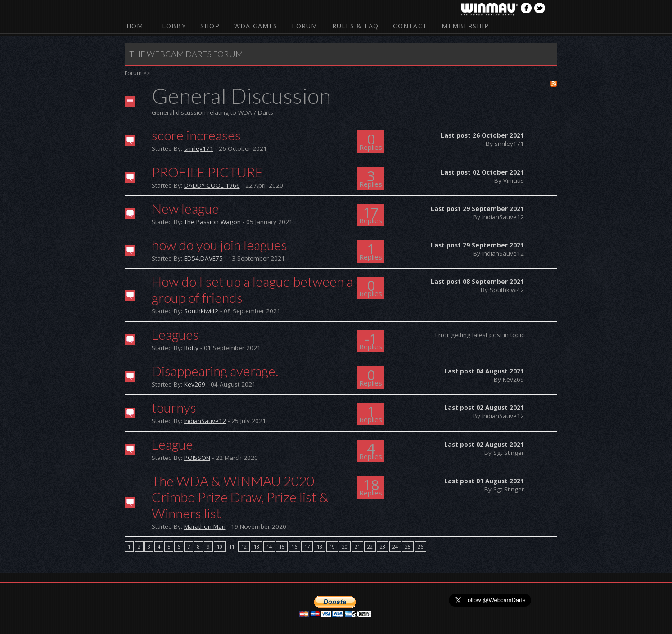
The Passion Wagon (212, 222)
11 (232, 546)
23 (383, 546)
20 (345, 546)
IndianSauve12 (205, 421)
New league (185, 208)
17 (307, 546)
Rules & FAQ (356, 26)
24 (395, 546)
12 (244, 546)
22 (370, 546)
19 (332, 546)
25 (408, 546)
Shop (210, 26)
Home (137, 26)
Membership (465, 26)
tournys (174, 407)
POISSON (197, 458)
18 (320, 546)
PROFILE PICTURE (207, 172)
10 (220, 546)
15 (282, 546)
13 (257, 546)
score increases (196, 135)
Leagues (175, 334)
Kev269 (195, 384)
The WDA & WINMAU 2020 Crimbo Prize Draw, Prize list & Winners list (240, 497)
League (172, 444)
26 (420, 546)
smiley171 (199, 148)
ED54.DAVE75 (203, 258)
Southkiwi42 (201, 311)
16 (294, 546)
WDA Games (256, 26)
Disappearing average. (215, 371)
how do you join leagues (219, 245)
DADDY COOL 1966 (212, 185)
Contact (410, 26)
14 (269, 546)
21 (357, 546)
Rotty (191, 348)
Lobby (174, 26)
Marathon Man (205, 526)
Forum (304, 26)
